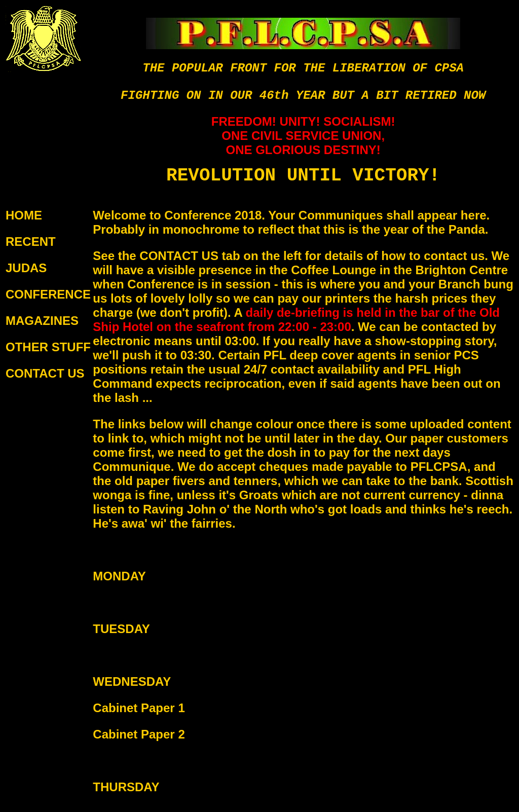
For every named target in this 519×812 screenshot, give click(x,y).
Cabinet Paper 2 (139, 734)
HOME (24, 215)
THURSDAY (126, 787)
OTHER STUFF (48, 347)
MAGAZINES (42, 321)
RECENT (31, 242)
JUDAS (26, 268)
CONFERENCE (48, 294)
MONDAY (119, 576)
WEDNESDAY (132, 681)
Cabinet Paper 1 (139, 708)
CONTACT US (45, 373)
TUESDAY (121, 629)
